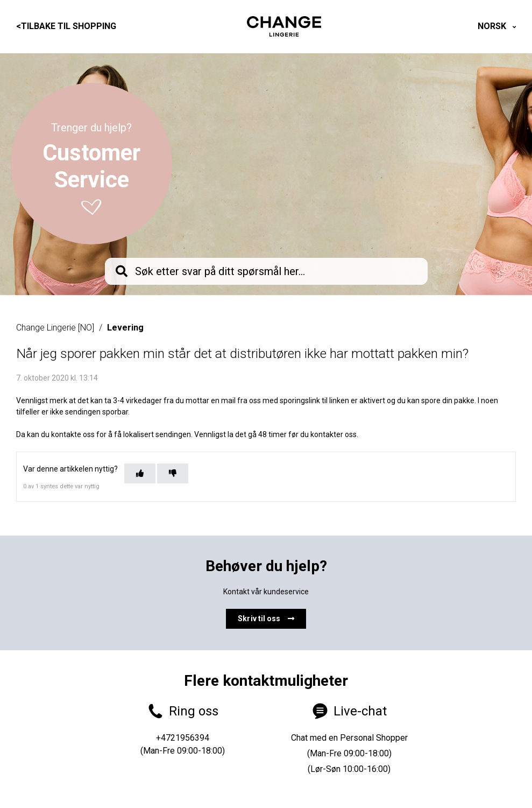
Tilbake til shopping (66, 26)
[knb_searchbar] (266, 271)
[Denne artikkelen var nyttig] (140, 473)
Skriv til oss (266, 619)
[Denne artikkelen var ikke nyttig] (173, 473)
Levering (125, 328)
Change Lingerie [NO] (55, 328)
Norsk (493, 26)
